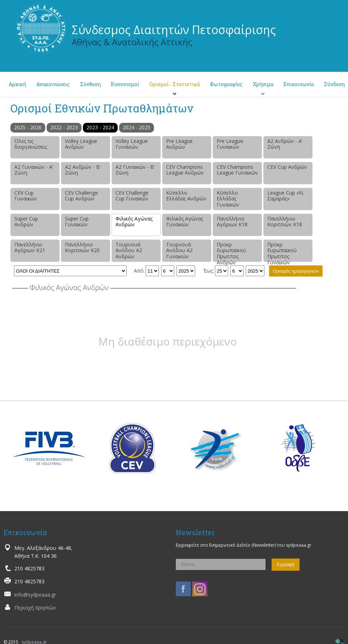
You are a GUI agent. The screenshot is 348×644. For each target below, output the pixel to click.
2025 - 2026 (28, 127)
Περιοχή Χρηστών (35, 608)
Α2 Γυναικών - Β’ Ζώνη (135, 170)
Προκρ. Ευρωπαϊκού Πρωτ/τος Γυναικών (282, 251)
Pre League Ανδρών (179, 144)
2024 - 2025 (137, 127)
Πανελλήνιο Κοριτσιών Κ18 (285, 222)
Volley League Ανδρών (81, 144)
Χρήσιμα (263, 84)
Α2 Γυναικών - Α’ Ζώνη (34, 170)
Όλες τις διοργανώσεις (31, 144)
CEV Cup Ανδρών (287, 167)
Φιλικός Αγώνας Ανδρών (134, 222)
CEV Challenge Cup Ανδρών (81, 196)
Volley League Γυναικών (132, 144)
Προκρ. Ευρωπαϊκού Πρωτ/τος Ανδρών (231, 251)
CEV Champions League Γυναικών (237, 170)
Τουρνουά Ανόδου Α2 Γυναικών (179, 251)
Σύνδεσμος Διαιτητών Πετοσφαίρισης (174, 30)
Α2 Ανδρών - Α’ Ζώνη (285, 144)
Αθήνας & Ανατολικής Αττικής (132, 42)
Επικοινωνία (299, 84)
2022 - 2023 (64, 127)
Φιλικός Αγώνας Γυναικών (185, 222)
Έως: (209, 271)
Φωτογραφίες (226, 84)
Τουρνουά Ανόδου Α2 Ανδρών (129, 251)
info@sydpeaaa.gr (35, 595)
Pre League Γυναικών (230, 144)
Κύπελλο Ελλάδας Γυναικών (228, 199)
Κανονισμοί (125, 84)
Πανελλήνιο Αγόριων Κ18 (232, 222)
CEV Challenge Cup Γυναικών (132, 196)
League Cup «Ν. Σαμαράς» (286, 196)
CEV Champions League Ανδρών (185, 170)
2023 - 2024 (100, 127)
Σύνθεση (90, 84)
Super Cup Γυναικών (77, 222)
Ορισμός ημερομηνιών (296, 271)
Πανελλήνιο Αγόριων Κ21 (30, 247)
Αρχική (17, 84)
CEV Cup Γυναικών (26, 196)
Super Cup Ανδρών (26, 222)
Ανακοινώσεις (53, 84)
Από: (139, 271)
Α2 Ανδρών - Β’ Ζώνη (83, 170)
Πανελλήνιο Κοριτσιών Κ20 (82, 247)
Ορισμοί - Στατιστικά (175, 84)
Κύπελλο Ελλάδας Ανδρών (186, 196)
